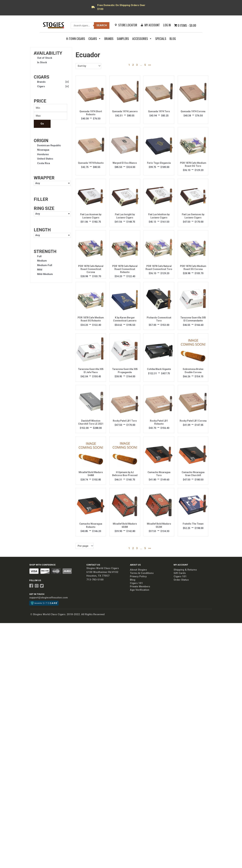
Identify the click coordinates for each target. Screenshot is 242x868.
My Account (152, 25)
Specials (161, 39)
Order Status (181, 580)
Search (102, 25)
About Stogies (138, 570)
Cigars (95, 39)
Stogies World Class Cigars (103, 568)
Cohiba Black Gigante (159, 369)
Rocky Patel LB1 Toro (125, 421)
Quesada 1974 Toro (159, 111)
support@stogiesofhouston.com (48, 598)
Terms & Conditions (142, 573)
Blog (173, 39)
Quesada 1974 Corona (193, 111)
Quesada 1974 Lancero (125, 111)
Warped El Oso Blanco (125, 163)
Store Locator (128, 25)
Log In (167, 25)
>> (150, 65)
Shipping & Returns (185, 570)
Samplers (123, 39)
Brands (109, 39)
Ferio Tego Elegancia (159, 163)
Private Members (140, 586)
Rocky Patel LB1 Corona (193, 421)
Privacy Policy (138, 576)
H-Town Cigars (76, 39)
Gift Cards (180, 573)
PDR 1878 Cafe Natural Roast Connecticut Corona (91, 269)
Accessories (142, 39)
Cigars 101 (136, 583)
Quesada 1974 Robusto (91, 163)
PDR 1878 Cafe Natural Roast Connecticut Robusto (125, 269)
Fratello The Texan (193, 524)
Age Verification (140, 590)
